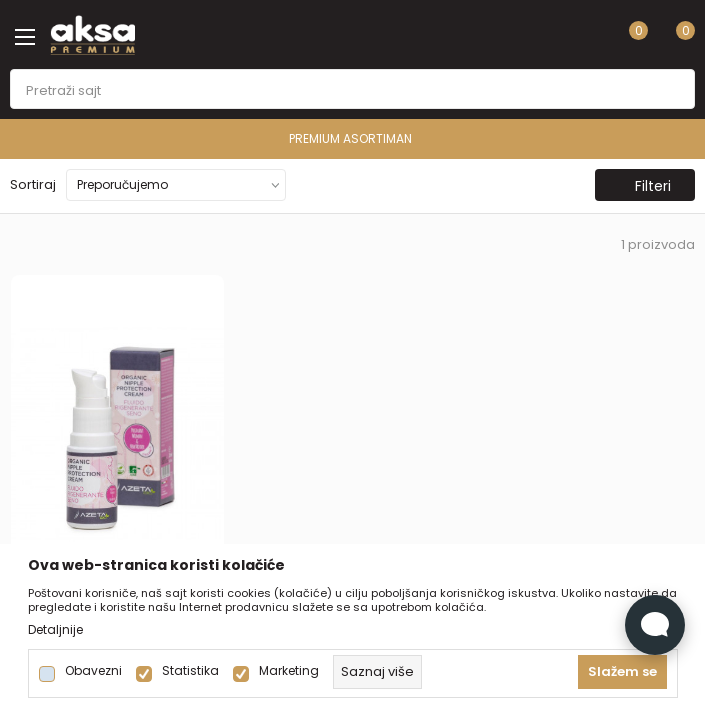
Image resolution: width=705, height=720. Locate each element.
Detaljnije (55, 630)
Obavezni (93, 671)
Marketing (289, 671)
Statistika (190, 671)
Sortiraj (33, 184)
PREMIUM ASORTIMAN (350, 138)
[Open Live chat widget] (655, 625)
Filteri (643, 186)
